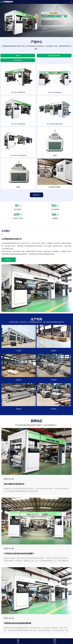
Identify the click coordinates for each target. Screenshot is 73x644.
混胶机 (18, 56)
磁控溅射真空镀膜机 (54, 56)
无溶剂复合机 (18, 60)
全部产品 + (36, 195)
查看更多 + (9, 260)
